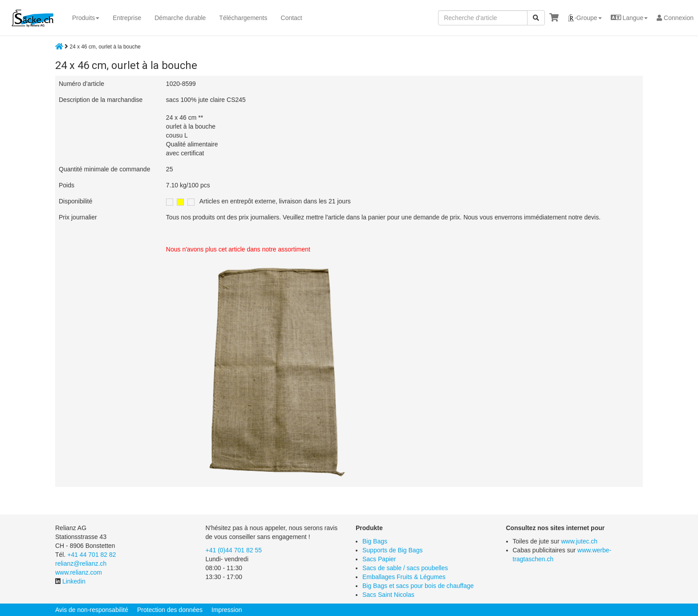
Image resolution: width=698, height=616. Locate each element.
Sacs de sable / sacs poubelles (405, 568)
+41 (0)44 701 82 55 (234, 550)
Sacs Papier (379, 559)
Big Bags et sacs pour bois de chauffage (418, 586)
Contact (292, 18)
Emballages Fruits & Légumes (404, 577)
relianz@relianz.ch (81, 563)
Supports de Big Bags (392, 550)
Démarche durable (180, 18)
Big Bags (375, 541)
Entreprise (127, 18)
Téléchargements (243, 18)
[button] (584, 18)
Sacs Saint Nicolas (388, 595)
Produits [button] (86, 18)
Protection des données (170, 610)
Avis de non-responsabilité (92, 610)
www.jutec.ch (579, 541)
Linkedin (74, 581)
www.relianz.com (79, 572)
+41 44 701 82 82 (91, 555)
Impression (227, 610)
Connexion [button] (675, 18)
